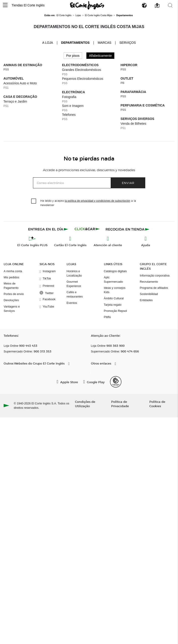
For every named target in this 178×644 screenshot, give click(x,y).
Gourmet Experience (74, 284)
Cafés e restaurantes (75, 294)
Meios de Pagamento (11, 286)
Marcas (105, 43)
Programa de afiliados (154, 288)
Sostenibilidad (149, 294)
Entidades (146, 300)
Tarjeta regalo (113, 305)
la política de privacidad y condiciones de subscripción (98, 201)
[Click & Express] (49, 229)
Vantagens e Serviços (12, 309)
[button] (5, 5)
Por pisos (73, 56)
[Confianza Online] (116, 382)
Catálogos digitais (115, 271)
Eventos (72, 303)
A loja (48, 42)
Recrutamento (149, 282)
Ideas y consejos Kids (115, 290)
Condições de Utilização (85, 404)
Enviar (128, 183)
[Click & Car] (87, 229)
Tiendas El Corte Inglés (28, 5)
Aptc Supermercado (113, 279)
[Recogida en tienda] (128, 229)
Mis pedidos (11, 277)
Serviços (128, 43)
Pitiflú (107, 317)
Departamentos (75, 43)
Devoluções (11, 300)
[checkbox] (34, 201)
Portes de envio (14, 294)
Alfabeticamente (100, 56)
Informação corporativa (155, 275)
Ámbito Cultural (114, 298)
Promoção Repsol (115, 311)
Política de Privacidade (120, 404)
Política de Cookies (157, 404)
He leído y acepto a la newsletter (88, 203)
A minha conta (13, 271)
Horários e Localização (74, 273)
